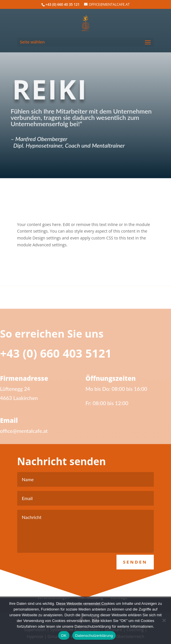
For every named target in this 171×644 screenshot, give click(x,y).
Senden (135, 567)
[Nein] (164, 620)
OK (64, 636)
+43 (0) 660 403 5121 (56, 358)
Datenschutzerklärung (94, 636)
